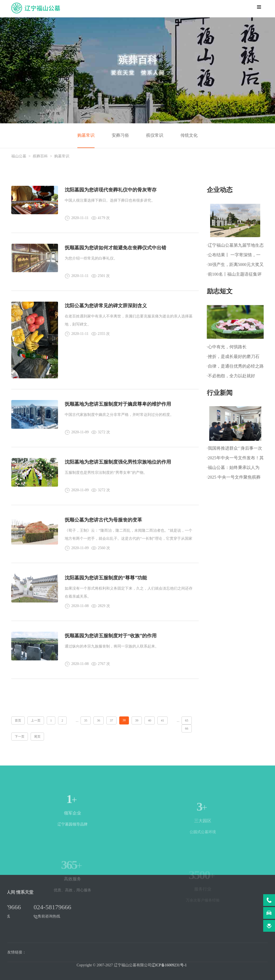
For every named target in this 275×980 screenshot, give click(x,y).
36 (99, 720)
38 (124, 720)
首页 (18, 720)
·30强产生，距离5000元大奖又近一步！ (235, 266)
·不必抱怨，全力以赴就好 (231, 376)
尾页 (37, 737)
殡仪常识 (155, 135)
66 (187, 728)
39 (137, 720)
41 (162, 720)
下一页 (20, 737)
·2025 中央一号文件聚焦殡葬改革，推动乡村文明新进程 (234, 478)
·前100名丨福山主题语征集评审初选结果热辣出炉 (234, 275)
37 (111, 720)
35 (86, 720)
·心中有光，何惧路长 (227, 347)
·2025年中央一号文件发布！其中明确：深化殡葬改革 (235, 459)
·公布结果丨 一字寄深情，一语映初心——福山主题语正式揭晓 (235, 256)
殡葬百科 (40, 156)
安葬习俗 (120, 135)
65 (187, 720)
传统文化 (189, 135)
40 (150, 720)
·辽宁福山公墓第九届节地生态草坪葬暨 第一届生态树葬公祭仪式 (235, 247)
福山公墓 (19, 156)
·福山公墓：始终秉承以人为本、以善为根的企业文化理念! (233, 469)
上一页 (36, 720)
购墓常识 (86, 135)
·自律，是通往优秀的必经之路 (235, 366)
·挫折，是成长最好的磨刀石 (233, 356)
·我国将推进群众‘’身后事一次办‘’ (235, 450)
